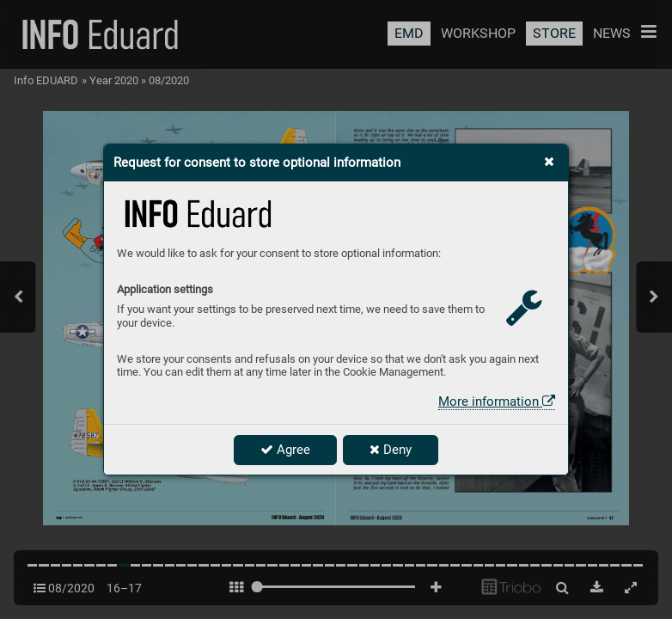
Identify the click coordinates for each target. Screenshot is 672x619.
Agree (285, 450)
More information (497, 401)
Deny (391, 450)
